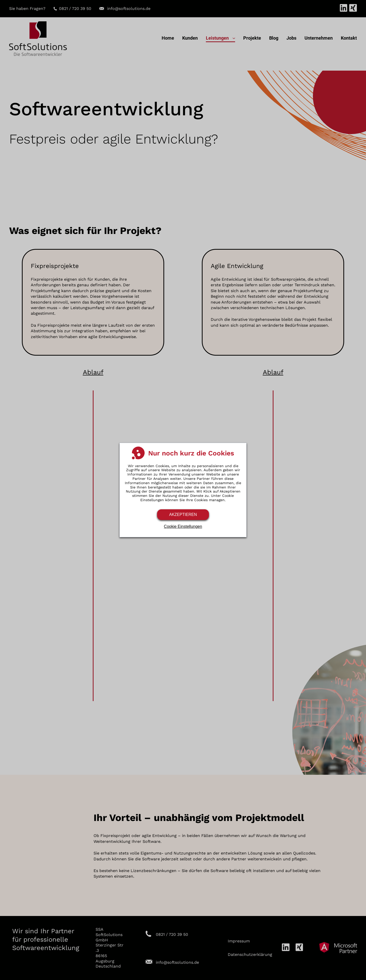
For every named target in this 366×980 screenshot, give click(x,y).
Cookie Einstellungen (183, 526)
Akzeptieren (183, 515)
